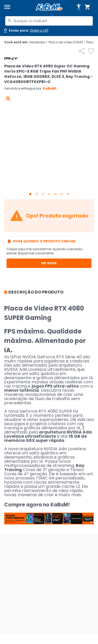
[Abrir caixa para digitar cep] (26, 31)
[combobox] (49, 21)
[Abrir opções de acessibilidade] (79, 7)
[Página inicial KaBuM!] (49, 7)
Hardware (38, 42)
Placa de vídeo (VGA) (67, 42)
